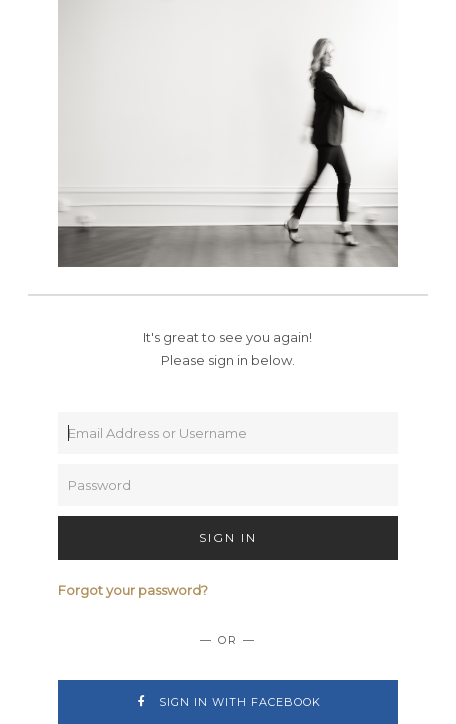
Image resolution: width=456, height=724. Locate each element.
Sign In (228, 537)
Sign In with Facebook (227, 702)
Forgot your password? (133, 590)
